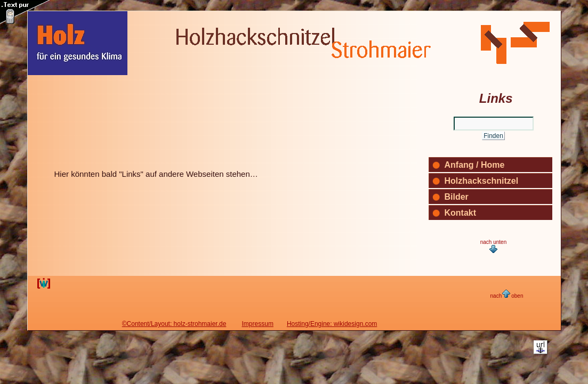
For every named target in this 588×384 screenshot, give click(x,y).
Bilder (457, 197)
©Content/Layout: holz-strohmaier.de (174, 324)
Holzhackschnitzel (482, 181)
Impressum (258, 324)
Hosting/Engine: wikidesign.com (332, 324)
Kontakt (461, 213)
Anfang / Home (475, 165)
